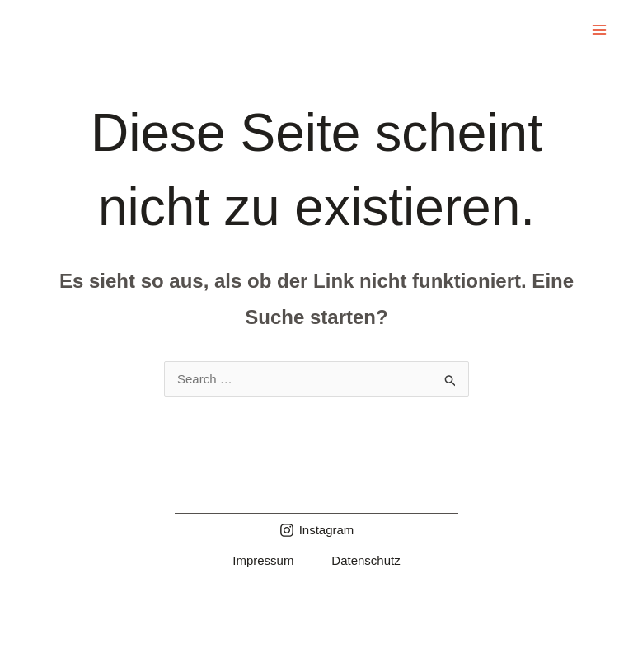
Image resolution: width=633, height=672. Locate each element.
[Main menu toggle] (600, 30)
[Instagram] (317, 530)
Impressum (263, 560)
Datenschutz (366, 560)
